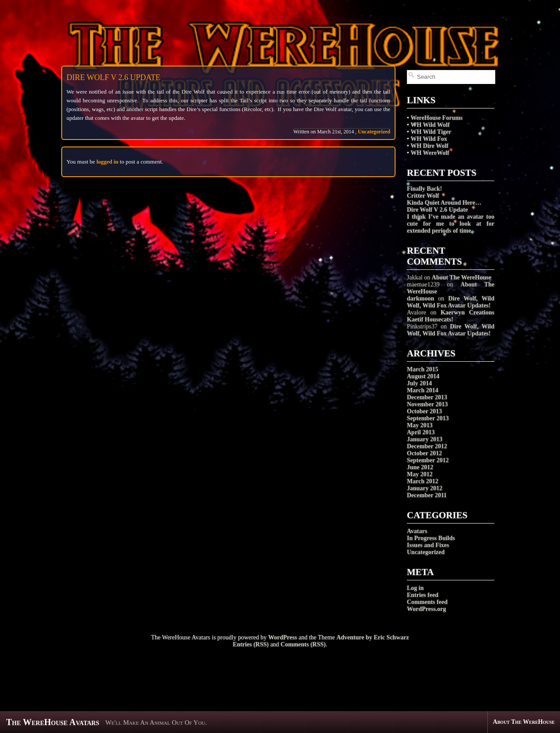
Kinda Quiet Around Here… (444, 203)
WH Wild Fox (429, 139)
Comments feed (427, 602)
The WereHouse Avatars (53, 722)
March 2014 (423, 390)
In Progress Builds (431, 538)
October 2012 (424, 453)
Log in (415, 588)
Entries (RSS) (251, 644)
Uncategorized (426, 552)
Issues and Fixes (428, 545)
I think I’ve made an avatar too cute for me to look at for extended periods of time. (451, 224)
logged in (107, 162)
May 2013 (420, 425)
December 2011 (427, 495)
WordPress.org (427, 609)
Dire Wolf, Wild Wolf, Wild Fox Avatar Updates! (451, 302)
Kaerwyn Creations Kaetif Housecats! (451, 316)
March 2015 (423, 369)
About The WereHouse (462, 277)
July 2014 (419, 383)
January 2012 (425, 488)
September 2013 (428, 418)
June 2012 (420, 467)
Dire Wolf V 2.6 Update (437, 210)
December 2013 (427, 397)
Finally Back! (425, 189)
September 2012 (428, 460)
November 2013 (427, 404)
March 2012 (423, 481)
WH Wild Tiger (431, 132)
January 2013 (425, 439)
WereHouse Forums (436, 118)
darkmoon (420, 298)
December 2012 (427, 446)
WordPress (283, 637)
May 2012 (420, 474)
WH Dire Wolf (429, 146)
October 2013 (424, 411)
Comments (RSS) (303, 644)
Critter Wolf (423, 196)
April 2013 (421, 432)
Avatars (417, 531)
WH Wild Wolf (430, 125)
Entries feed (423, 595)
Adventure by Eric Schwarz (373, 637)
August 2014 (423, 376)
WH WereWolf (430, 153)
